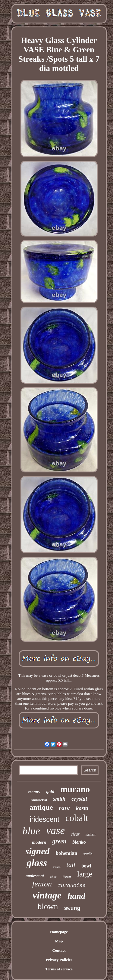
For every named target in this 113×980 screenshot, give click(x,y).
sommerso (39, 800)
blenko (79, 842)
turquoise (72, 886)
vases (57, 867)
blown (48, 907)
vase (55, 831)
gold (50, 792)
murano (75, 789)
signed (38, 851)
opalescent (35, 876)
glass (37, 863)
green (60, 841)
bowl (86, 866)
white (53, 877)
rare (64, 808)
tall (71, 865)
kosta (82, 808)
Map (59, 941)
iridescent (44, 819)
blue (31, 831)
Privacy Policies (59, 960)
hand (76, 896)
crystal (79, 799)
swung (72, 908)
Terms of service (59, 969)
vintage (47, 895)
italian (91, 834)
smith (59, 799)
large (85, 874)
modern (39, 842)
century (34, 792)
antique (41, 807)
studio (88, 854)
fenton (42, 884)
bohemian (67, 853)
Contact (59, 950)
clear (75, 834)
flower (67, 876)
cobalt (77, 818)
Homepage (59, 932)
